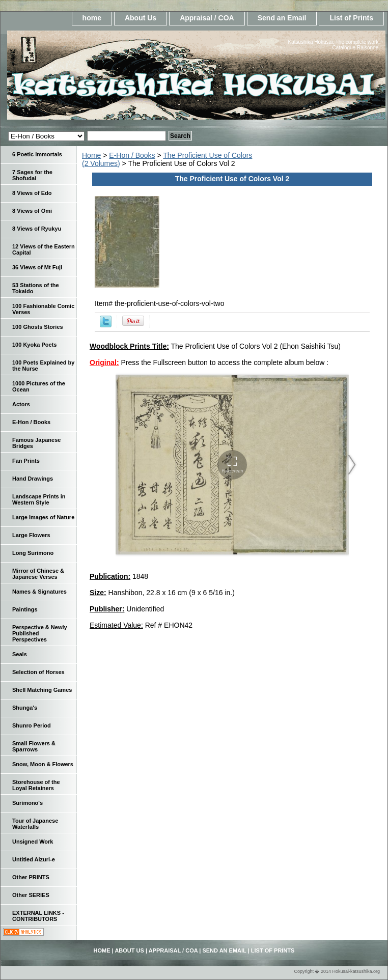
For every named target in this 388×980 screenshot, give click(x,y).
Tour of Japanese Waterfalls (35, 824)
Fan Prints (26, 461)
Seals (20, 654)
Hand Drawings (33, 479)
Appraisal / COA (207, 18)
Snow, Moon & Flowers (43, 764)
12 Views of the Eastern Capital (44, 249)
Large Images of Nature (43, 517)
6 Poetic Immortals (37, 154)
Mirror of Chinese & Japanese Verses (38, 574)
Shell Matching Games (42, 690)
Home (91, 155)
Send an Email (282, 18)
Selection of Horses (38, 672)
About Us (141, 18)
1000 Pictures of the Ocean (39, 386)
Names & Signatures (39, 592)
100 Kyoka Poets (34, 345)
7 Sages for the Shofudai (32, 175)
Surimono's (27, 803)
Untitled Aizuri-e (34, 859)
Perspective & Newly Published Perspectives (40, 633)
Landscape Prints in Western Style (39, 499)
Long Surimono (33, 553)
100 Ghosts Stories (38, 327)
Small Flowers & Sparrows (34, 746)
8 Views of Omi (32, 211)
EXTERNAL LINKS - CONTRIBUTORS (38, 916)
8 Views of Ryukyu (37, 229)
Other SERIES (31, 895)
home (92, 18)
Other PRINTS (31, 877)
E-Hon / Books (132, 155)
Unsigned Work (33, 842)
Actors (21, 404)
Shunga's (25, 708)
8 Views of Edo (32, 193)
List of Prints (351, 18)
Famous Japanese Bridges (36, 443)
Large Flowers (31, 535)
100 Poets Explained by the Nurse (43, 366)
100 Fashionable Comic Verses (43, 309)
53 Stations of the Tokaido (36, 288)
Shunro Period (32, 725)
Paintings (25, 609)
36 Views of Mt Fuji (37, 267)
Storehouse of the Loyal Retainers (36, 785)
